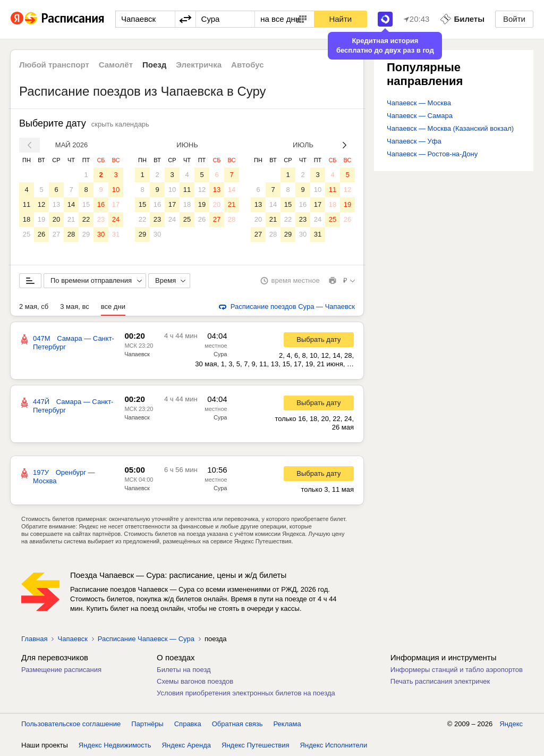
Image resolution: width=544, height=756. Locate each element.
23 (101, 219)
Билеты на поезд (184, 670)
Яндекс (511, 724)
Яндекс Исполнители (334, 745)
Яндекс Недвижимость (115, 745)
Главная (34, 639)
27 (56, 234)
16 (101, 204)
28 (71, 234)
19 (41, 219)
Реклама (287, 724)
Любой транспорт (54, 65)
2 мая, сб (34, 306)
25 (27, 234)
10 (116, 190)
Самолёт (116, 65)
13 (56, 204)
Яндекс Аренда (186, 745)
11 (27, 204)
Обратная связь (237, 724)
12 (41, 204)
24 (116, 219)
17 (116, 204)
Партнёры (147, 724)
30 (101, 234)
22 (86, 219)
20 (56, 219)
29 (86, 234)
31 (116, 234)
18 (27, 219)
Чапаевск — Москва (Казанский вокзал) (450, 128)
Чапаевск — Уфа (414, 141)
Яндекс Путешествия (256, 745)
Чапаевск (137, 354)
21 (71, 219)
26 (41, 234)
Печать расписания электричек (440, 681)
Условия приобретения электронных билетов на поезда (246, 693)
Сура (220, 354)
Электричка (199, 65)
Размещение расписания (61, 670)
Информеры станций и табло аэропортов (457, 670)
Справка (188, 724)
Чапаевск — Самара (420, 116)
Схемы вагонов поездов (195, 681)
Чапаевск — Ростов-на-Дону (432, 154)
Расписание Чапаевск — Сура (146, 639)
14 (71, 204)
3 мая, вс (75, 306)
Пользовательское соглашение (71, 724)
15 (86, 204)
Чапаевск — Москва (419, 103)
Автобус (248, 65)
